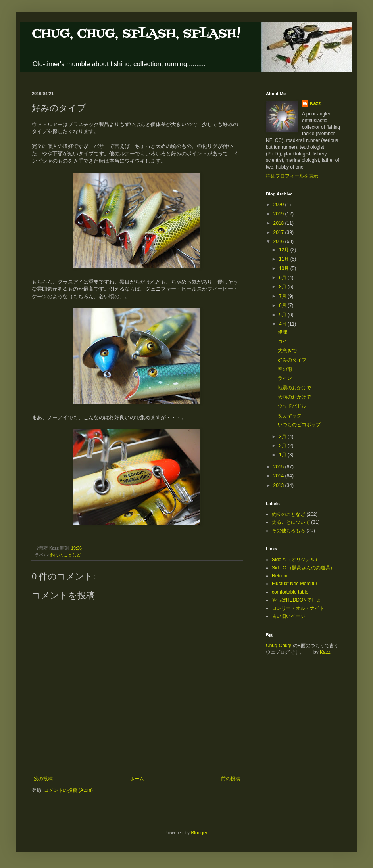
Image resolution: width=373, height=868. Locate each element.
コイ (283, 341)
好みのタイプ (292, 360)
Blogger (199, 833)
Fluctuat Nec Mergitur (295, 584)
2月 (283, 446)
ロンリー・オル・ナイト (298, 608)
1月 (283, 455)
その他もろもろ (288, 531)
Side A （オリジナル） (296, 560)
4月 (283, 324)
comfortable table (290, 592)
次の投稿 (43, 779)
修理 (283, 332)
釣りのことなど (66, 555)
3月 (283, 437)
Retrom (280, 576)
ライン (285, 378)
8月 (283, 287)
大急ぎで (287, 351)
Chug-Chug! (279, 646)
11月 (285, 259)
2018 (279, 223)
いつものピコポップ (299, 425)
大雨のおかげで (294, 397)
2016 (279, 241)
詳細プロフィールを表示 (292, 176)
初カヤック (290, 416)
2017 (279, 232)
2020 (279, 205)
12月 (285, 250)
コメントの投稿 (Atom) (68, 790)
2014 (279, 476)
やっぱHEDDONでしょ (296, 600)
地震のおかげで (294, 388)
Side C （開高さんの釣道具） (303, 568)
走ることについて (291, 522)
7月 (283, 296)
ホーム (137, 779)
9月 (283, 278)
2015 (279, 467)
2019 (279, 214)
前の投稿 (231, 779)
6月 (283, 305)
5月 (283, 315)
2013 (279, 485)
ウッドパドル (292, 406)
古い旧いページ (288, 616)
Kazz (315, 103)
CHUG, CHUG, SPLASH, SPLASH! (136, 34)
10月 (285, 268)
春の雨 (285, 369)
